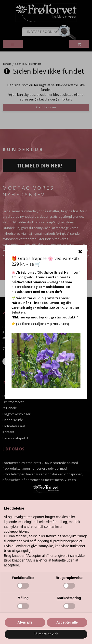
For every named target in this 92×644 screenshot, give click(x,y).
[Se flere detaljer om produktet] (43, 324)
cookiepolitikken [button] (16, 531)
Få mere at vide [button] (46, 634)
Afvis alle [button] (25, 622)
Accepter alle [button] (67, 622)
